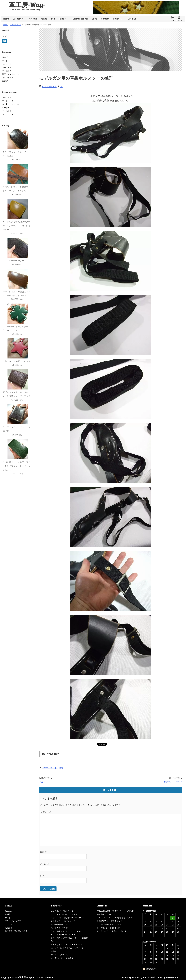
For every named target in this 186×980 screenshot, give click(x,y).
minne (44, 19)
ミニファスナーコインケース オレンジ (67, 914)
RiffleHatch (172, 977)
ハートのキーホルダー (60, 928)
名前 (43, 852)
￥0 (172, 20)
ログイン (179, 20)
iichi (53, 19)
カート (8, 918)
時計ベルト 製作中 (173, 782)
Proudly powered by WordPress (138, 977)
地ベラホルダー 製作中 (107, 931)
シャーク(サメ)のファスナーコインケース (68, 931)
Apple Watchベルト (59, 924)
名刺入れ (55, 951)
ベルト (42, 782)
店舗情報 (9, 928)
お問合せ (9, 914)
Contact (105, 19)
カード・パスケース (10, 104)
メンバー (9, 924)
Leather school (80, 19)
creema (33, 19)
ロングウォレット (104, 924)
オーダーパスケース (59, 955)
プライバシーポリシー (14, 921)
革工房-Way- (27, 4)
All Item (17, 19)
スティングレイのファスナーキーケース (68, 918)
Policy (116, 19)
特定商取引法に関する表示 (16, 931)
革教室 (5, 81)
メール (44, 864)
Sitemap (132, 19)
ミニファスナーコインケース (63, 921)
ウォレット (7, 64)
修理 (61, 768)
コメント (45, 812)
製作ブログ (7, 57)
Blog (62, 19)
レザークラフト (49, 768)
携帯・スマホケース (10, 74)
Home (6, 19)
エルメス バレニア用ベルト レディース (67, 948)
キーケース (7, 67)
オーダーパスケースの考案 (62, 958)
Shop (94, 19)
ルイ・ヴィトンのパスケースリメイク (67, 945)
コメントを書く (111, 790)
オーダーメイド (9, 101)
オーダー (6, 61)
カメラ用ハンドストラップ (62, 911)
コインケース (8, 78)
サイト (43, 876)
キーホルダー (8, 71)
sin (61, 87)
